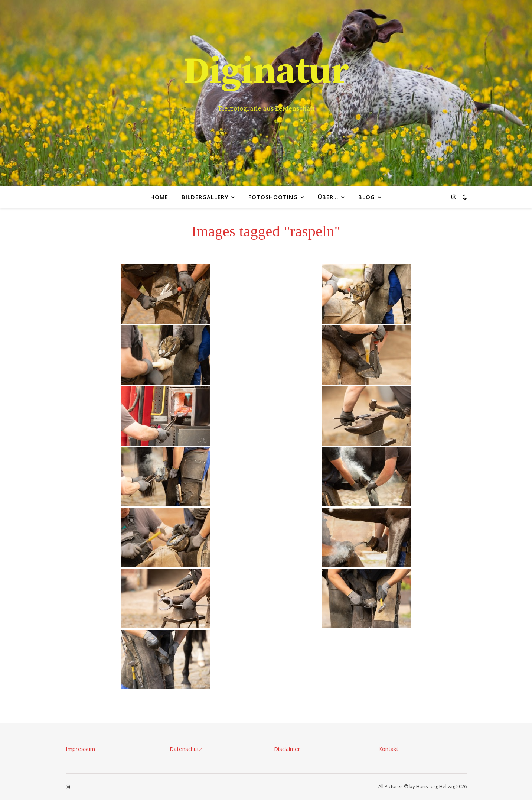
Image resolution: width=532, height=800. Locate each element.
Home (159, 197)
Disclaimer (287, 749)
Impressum (80, 749)
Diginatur (266, 72)
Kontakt (388, 749)
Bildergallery (205, 197)
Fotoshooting (273, 197)
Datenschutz (186, 749)
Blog (367, 197)
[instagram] (454, 197)
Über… (328, 197)
